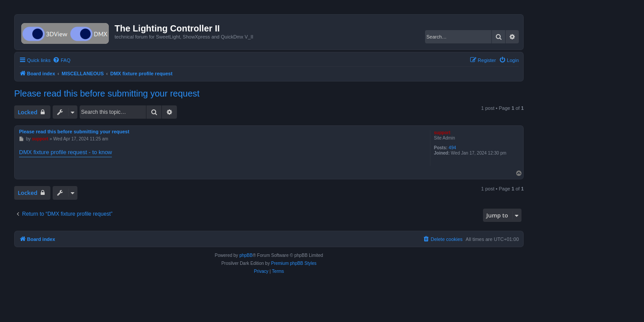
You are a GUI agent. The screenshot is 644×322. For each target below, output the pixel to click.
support (442, 133)
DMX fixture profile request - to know (65, 152)
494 (452, 148)
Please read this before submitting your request (107, 93)
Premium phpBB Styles (294, 263)
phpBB (246, 255)
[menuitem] (61, 60)
